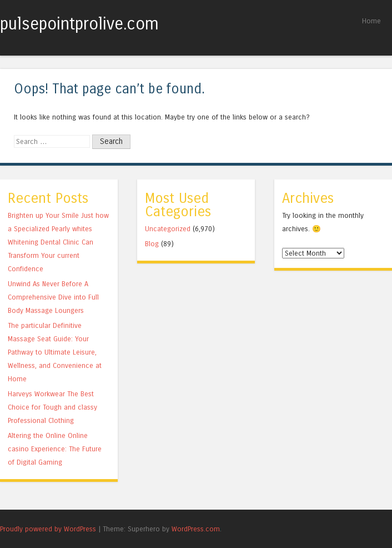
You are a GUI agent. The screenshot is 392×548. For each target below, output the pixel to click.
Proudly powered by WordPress (48, 529)
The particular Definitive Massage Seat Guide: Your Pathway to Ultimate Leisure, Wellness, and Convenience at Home (55, 352)
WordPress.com (196, 529)
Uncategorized (168, 229)
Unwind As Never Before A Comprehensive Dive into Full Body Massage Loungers (53, 297)
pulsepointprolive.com (79, 24)
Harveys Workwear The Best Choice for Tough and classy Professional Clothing (52, 407)
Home (371, 21)
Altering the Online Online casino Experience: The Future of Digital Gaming (55, 449)
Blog (152, 244)
